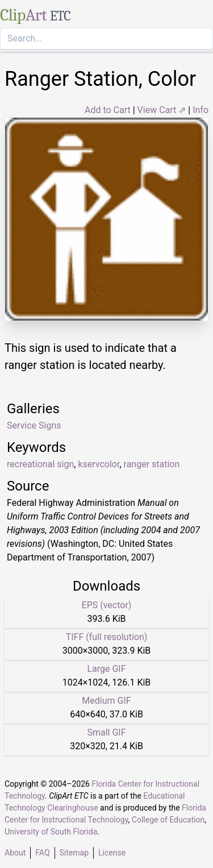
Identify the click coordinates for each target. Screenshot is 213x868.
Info (201, 110)
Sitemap (74, 853)
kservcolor (99, 464)
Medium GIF (106, 701)
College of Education (168, 820)
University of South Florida (51, 832)
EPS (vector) (107, 605)
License (112, 853)
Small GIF (106, 732)
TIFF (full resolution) (107, 637)
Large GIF (106, 669)
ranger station (152, 464)
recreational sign (40, 464)
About (15, 853)
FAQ (42, 853)
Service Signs (34, 425)
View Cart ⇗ (162, 110)
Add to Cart (108, 110)
